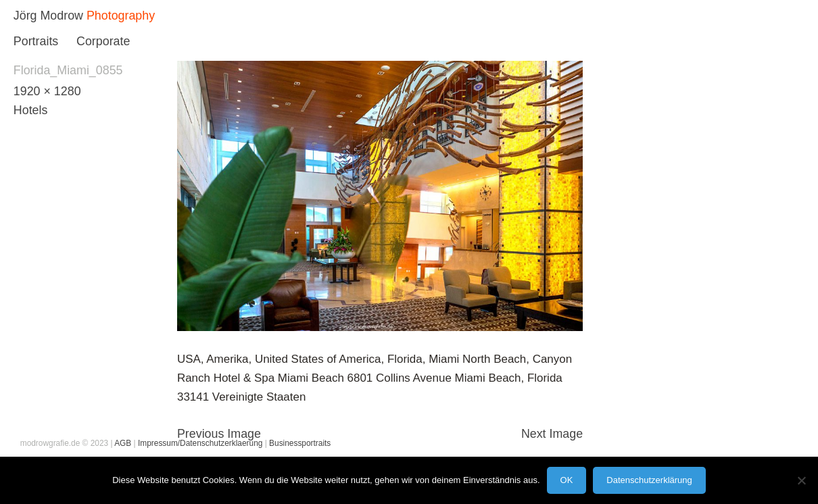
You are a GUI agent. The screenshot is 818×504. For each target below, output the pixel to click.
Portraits (36, 41)
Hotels (31, 110)
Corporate (103, 41)
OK (567, 480)
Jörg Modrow (48, 16)
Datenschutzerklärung (649, 480)
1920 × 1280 (47, 91)
